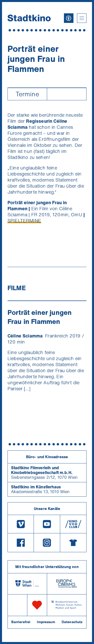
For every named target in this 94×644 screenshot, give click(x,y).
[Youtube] (47, 524)
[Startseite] (29, 18)
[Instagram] (47, 543)
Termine (27, 94)
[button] (82, 18)
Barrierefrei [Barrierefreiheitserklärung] (21, 622)
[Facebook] (21, 543)
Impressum (46, 622)
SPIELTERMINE (24, 221)
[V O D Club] (73, 524)
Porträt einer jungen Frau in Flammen (40, 317)
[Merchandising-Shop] (73, 543)
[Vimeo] (21, 524)
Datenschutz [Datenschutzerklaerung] (72, 622)
